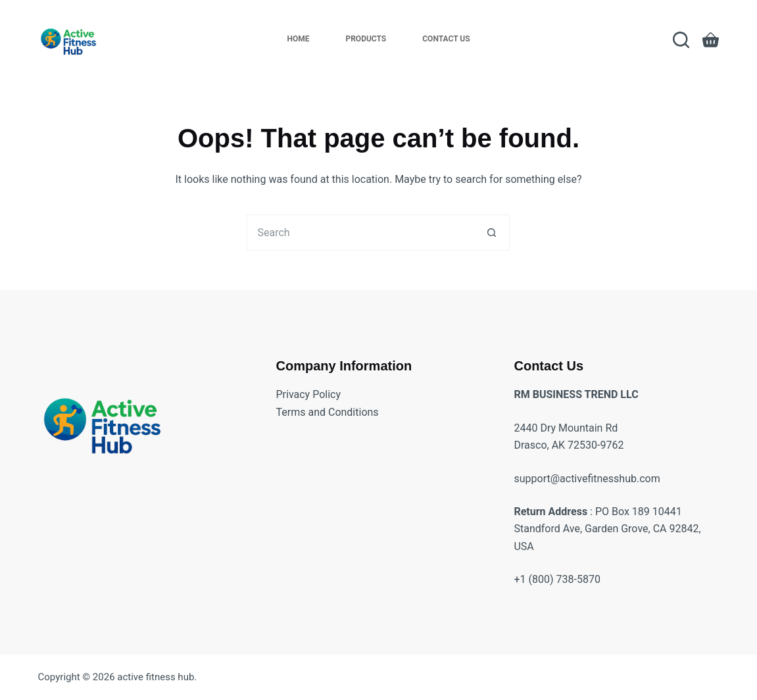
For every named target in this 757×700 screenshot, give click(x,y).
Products (366, 39)
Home (298, 39)
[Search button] (492, 233)
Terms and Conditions (328, 412)
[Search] (681, 40)
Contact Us (446, 39)
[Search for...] (360, 233)
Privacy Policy (309, 394)
